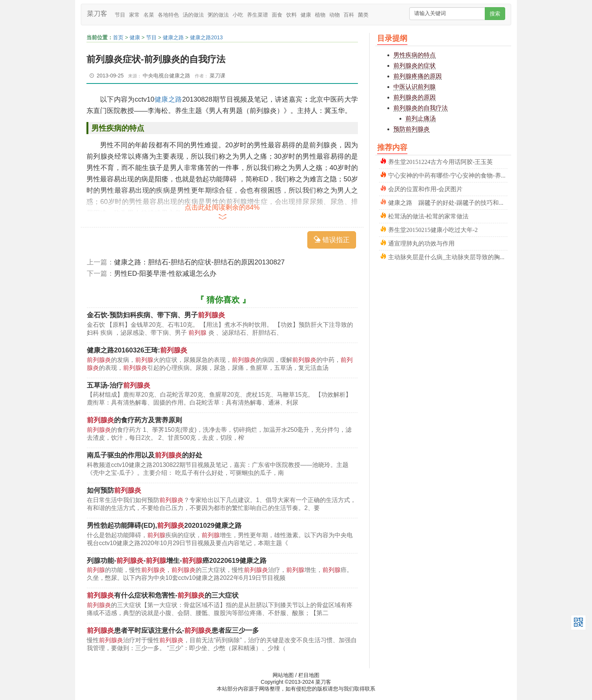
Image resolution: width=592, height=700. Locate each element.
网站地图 (283, 675)
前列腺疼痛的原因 (418, 76)
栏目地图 (309, 675)
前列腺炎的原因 (415, 97)
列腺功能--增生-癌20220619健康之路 (177, 561)
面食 (277, 15)
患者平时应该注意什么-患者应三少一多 (173, 630)
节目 (120, 15)
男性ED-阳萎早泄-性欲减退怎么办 (165, 274)
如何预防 (114, 490)
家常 (134, 15)
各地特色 (168, 15)
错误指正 (332, 240)
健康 (306, 15)
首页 (118, 37)
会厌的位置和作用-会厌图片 (425, 188)
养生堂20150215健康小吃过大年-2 (433, 229)
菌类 (363, 15)
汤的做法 (193, 15)
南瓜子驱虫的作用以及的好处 (145, 455)
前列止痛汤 (421, 118)
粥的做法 (218, 15)
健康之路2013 (206, 37)
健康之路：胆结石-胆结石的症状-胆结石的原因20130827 (199, 262)
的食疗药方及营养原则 (134, 420)
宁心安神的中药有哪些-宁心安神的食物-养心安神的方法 (448, 175)
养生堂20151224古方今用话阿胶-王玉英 (440, 161)
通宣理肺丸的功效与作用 (421, 243)
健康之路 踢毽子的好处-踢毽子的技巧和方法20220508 (448, 202)
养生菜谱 (257, 15)
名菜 (149, 15)
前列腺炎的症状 (415, 66)
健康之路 (173, 37)
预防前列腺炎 (412, 129)
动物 (335, 15)
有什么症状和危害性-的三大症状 (163, 595)
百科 (349, 15)
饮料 (291, 15)
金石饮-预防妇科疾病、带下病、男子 (156, 315)
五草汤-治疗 (119, 385)
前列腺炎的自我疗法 (421, 108)
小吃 (238, 15)
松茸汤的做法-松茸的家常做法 (428, 216)
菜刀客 (97, 14)
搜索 (495, 14)
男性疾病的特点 (415, 55)
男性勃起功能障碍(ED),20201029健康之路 (164, 525)
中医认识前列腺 (415, 87)
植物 (320, 15)
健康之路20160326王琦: (137, 350)
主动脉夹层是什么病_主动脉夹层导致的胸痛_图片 (448, 256)
